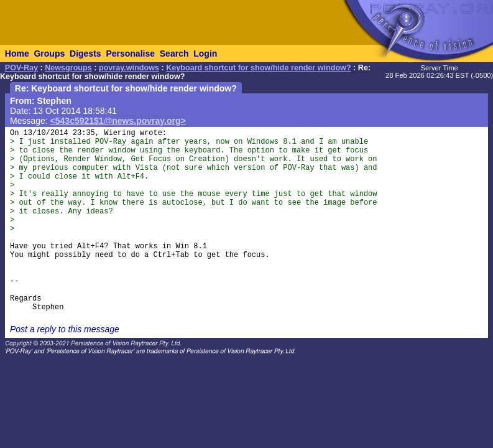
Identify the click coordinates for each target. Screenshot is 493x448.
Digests (85, 54)
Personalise (130, 54)
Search (174, 54)
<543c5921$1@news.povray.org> (118, 121)
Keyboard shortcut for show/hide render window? (258, 68)
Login (205, 54)
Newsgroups (68, 68)
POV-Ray (21, 68)
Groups (49, 54)
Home (17, 54)
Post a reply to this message (65, 329)
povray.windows (129, 68)
